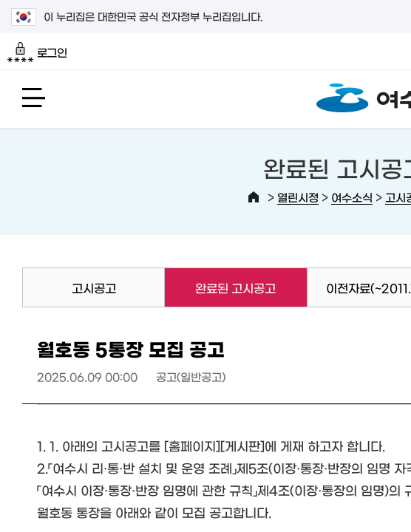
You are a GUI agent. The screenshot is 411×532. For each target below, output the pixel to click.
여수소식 (352, 197)
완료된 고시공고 (220, 287)
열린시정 (298, 197)
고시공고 (94, 287)
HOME (254, 197)
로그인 (37, 52)
